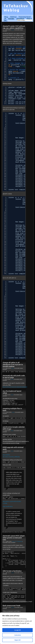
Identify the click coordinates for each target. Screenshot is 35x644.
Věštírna (13, 17)
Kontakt (11, 19)
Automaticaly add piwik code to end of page (14, 376)
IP (5, 19)
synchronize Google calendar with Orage (14, 428)
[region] (17, 628)
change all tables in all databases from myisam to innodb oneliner (13, 364)
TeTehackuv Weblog (16, 8)
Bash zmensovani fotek (11, 606)
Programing (20, 541)
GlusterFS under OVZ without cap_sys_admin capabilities (14, 27)
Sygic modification (8, 506)
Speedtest (20, 19)
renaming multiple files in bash (12, 409)
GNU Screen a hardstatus (12, 571)
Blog (6, 17)
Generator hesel (25, 17)
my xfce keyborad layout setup (12, 392)
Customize (18, 635)
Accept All (17, 630)
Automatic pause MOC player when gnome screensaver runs (14, 538)
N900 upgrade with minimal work (13, 448)
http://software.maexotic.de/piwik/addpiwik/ (15, 387)
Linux (13, 30)
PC (16, 541)
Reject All (17, 640)
